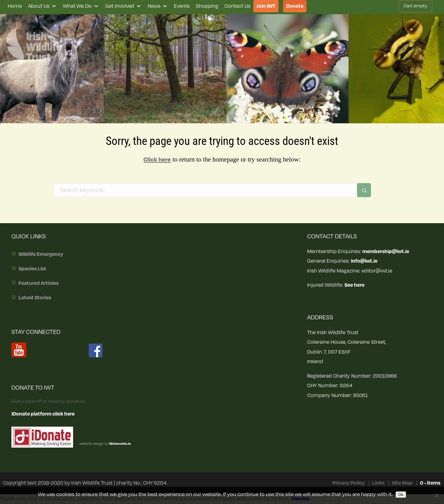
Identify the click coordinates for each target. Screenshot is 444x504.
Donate (295, 6)
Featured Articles (39, 283)
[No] (436, 495)
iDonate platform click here (43, 414)
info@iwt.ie (364, 261)
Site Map (402, 483)
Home (15, 6)
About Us (42, 6)
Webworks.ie (120, 444)
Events (182, 6)
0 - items (430, 483)
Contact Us (237, 6)
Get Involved (123, 6)
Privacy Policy (349, 483)
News (158, 6)
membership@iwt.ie (386, 252)
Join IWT (266, 6)
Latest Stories (35, 298)
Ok (401, 495)
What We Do (81, 6)
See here (354, 285)
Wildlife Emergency (41, 254)
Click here (157, 160)
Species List (32, 269)
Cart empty (415, 6)
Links (378, 483)
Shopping (207, 6)
